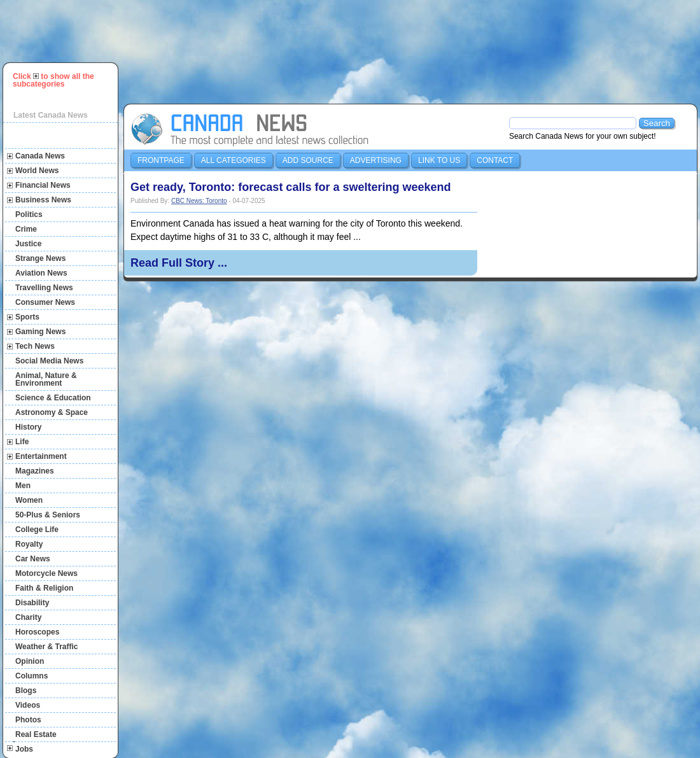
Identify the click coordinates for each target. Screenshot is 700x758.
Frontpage (161, 160)
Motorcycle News (46, 573)
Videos (28, 705)
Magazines (35, 471)
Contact (495, 160)
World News (37, 171)
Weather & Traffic (46, 647)
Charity (28, 617)
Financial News (43, 185)
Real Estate (36, 734)
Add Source (308, 160)
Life (22, 442)
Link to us (439, 160)
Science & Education (53, 398)
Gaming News (40, 332)
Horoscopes (37, 632)
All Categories (234, 160)
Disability (32, 603)
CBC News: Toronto (199, 201)
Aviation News (41, 273)
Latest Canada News (51, 115)
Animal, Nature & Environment (46, 379)
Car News (33, 559)
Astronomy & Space (52, 412)
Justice (28, 244)
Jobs (24, 749)
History (28, 427)
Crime (26, 229)
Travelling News (44, 288)
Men (23, 486)
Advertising (376, 160)
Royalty (29, 544)
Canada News (40, 156)
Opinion (30, 661)
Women (29, 500)
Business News (43, 200)
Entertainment (41, 456)
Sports (27, 317)
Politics (29, 214)
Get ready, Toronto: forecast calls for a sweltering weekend (290, 187)
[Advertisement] (181, 50)
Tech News (35, 346)
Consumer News (45, 302)
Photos (28, 720)
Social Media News (49, 361)
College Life (37, 530)
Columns (31, 676)
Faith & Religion (44, 588)
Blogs (26, 691)
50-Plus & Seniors (48, 515)
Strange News (40, 258)
